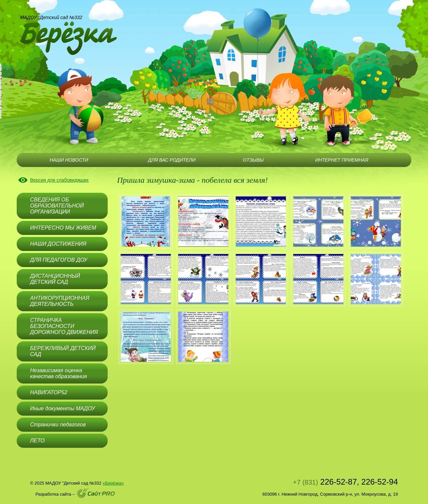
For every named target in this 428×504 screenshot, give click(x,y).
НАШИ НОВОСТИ (69, 160)
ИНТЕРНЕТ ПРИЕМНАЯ (342, 160)
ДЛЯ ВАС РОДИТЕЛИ (172, 160)
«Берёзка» (113, 483)
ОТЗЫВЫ (253, 160)
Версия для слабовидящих (59, 180)
